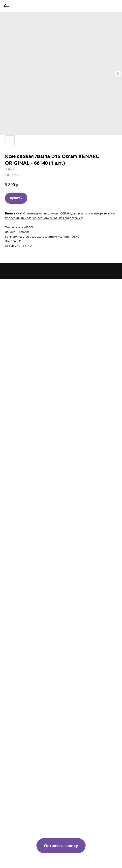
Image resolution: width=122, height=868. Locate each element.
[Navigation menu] (114, 271)
